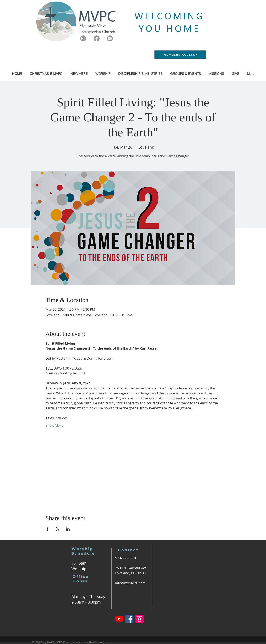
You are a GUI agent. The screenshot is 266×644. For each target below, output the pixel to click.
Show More (54, 425)
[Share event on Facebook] (47, 529)
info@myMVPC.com (130, 583)
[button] (185, 74)
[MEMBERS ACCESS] (180, 55)
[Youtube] (110, 38)
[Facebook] (97, 38)
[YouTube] (119, 619)
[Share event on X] (58, 529)
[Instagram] (83, 38)
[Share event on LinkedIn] (68, 529)
